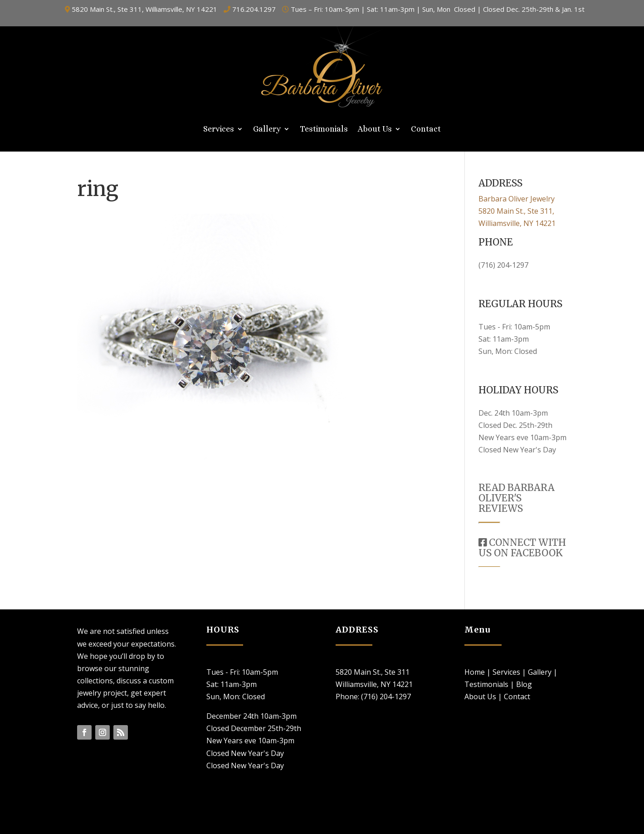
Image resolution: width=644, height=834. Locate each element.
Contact (426, 130)
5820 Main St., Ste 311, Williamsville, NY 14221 (144, 9)
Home (475, 672)
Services (219, 130)
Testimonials (324, 130)
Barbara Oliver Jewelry (517, 199)
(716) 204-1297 (503, 265)
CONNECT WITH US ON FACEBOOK (522, 548)
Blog (524, 684)
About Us (375, 130)
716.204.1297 (254, 9)
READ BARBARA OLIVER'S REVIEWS (517, 498)
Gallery (267, 130)
